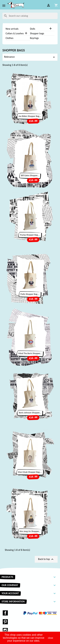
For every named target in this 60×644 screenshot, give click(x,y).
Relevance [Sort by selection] (30, 57)
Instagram (5, 631)
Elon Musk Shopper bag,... (30, 472)
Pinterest (5, 622)
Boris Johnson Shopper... (30, 413)
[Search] (30, 16)
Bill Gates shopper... (30, 175)
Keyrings (34, 38)
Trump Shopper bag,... (30, 235)
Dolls (33, 29)
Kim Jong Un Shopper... (30, 531)
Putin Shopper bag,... (30, 294)
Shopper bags (37, 33)
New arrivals (12, 29)
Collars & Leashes (15, 33)
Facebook (5, 613)
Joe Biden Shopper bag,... (30, 116)
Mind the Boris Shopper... (30, 353)
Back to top (46, 559)
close (50, 638)
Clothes (10, 38)
